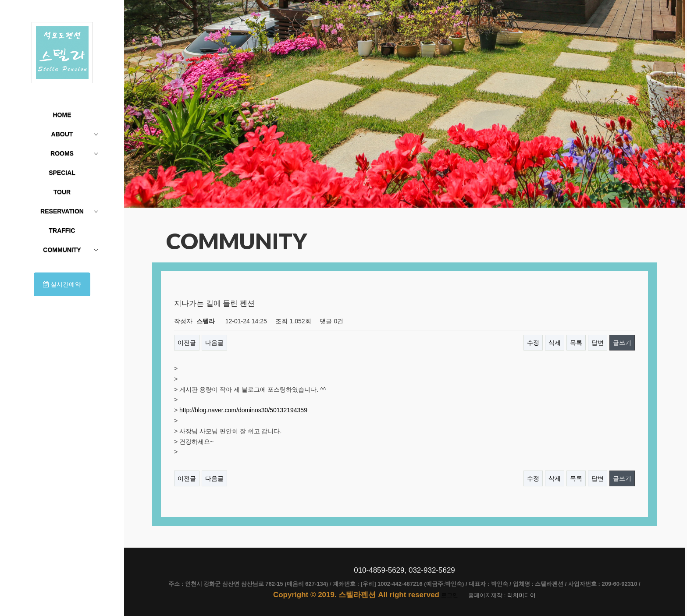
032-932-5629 (432, 570)
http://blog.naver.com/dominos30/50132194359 (243, 410)
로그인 (450, 595)
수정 (533, 343)
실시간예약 (62, 284)
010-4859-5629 (379, 570)
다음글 (214, 343)
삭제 (555, 343)
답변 (598, 343)
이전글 (187, 343)
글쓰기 (622, 343)
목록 (576, 343)
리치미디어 (521, 595)
